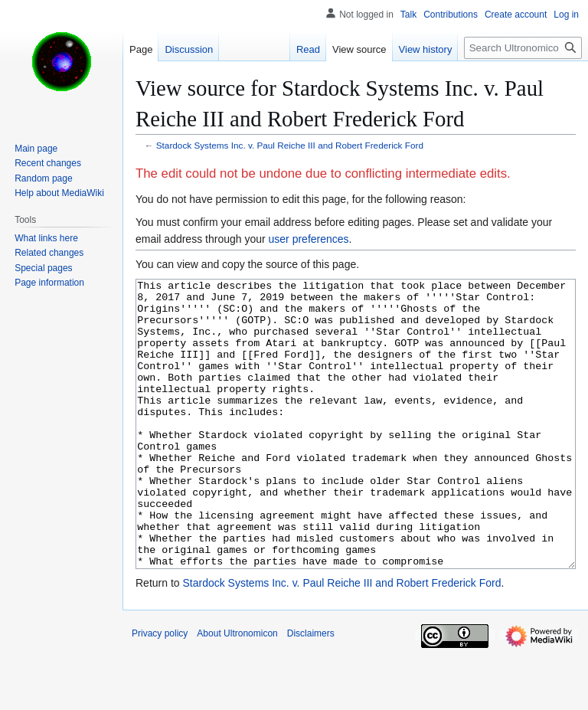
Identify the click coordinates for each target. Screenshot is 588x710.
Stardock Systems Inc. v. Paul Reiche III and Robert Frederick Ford (290, 145)
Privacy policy (160, 691)
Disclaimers (311, 691)
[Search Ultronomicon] (523, 48)
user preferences (309, 239)
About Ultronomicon (237, 691)
